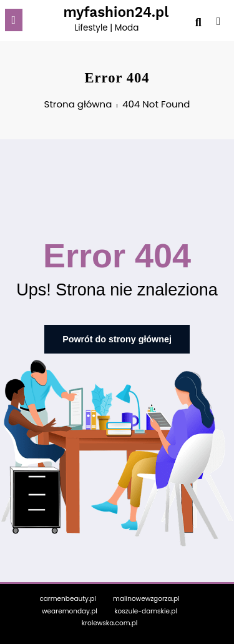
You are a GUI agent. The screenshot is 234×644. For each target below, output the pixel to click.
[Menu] (14, 20)
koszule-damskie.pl (146, 609)
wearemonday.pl (70, 609)
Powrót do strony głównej (117, 339)
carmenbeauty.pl (67, 597)
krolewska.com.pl (110, 622)
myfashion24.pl (116, 12)
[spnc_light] (219, 23)
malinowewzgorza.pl (146, 597)
